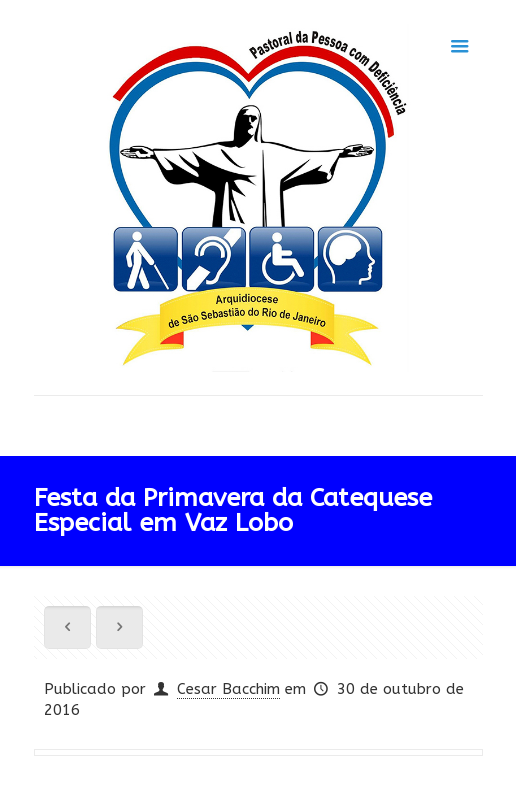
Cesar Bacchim (228, 689)
